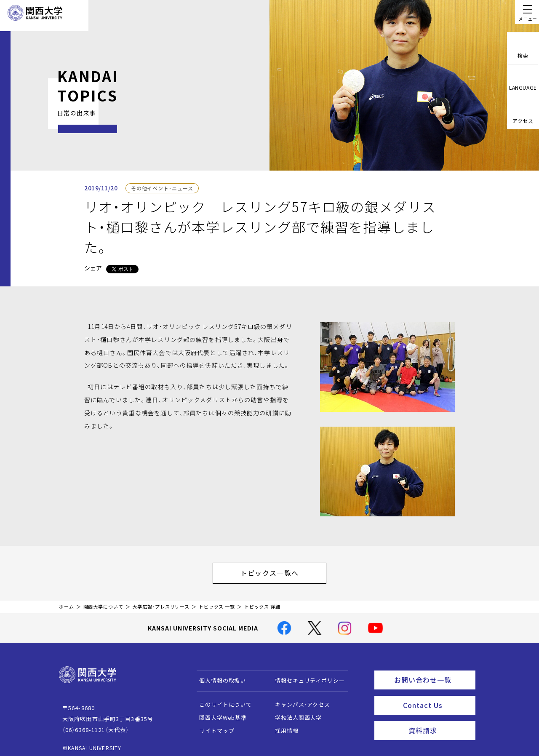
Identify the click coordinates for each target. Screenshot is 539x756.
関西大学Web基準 (219, 713)
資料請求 (439, 721)
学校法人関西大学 (295, 713)
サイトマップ (213, 726)
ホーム (67, 602)
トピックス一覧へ (278, 571)
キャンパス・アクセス (299, 700)
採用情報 (283, 726)
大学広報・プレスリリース (161, 602)
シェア (93, 268)
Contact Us (436, 697)
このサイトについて (222, 700)
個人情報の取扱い (219, 676)
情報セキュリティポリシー (306, 676)
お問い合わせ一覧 (433, 674)
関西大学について (103, 602)
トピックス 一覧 (217, 602)
